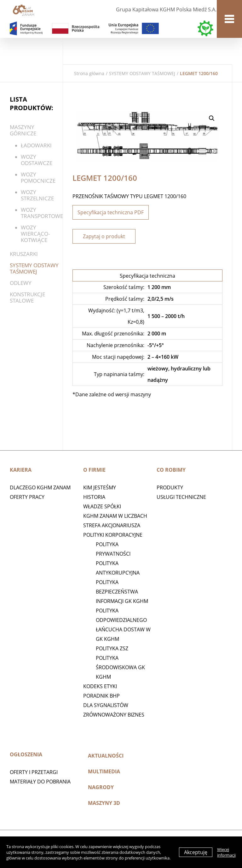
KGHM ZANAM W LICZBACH (115, 516)
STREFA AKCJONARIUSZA (112, 525)
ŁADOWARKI (36, 145)
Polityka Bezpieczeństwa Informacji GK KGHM (122, 592)
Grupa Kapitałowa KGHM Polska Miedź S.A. (166, 9)
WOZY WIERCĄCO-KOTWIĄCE (35, 234)
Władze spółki (102, 506)
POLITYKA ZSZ (112, 648)
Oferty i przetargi (34, 772)
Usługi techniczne (181, 497)
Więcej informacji (226, 852)
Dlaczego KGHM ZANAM (40, 487)
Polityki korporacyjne (113, 535)
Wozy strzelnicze (37, 195)
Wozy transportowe (42, 213)
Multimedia (104, 771)
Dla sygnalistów (106, 705)
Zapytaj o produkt (104, 236)
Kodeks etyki (100, 686)
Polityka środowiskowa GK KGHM (120, 667)
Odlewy (21, 283)
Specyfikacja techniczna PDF (111, 212)
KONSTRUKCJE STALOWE (27, 297)
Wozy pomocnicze (38, 177)
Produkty (170, 487)
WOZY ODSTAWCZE (37, 160)
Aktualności (106, 756)
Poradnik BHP (101, 696)
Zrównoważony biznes (114, 715)
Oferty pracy (27, 497)
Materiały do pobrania (40, 782)
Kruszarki (24, 254)
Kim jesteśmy (100, 487)
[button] (212, 118)
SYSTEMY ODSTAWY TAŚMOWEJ (142, 73)
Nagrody (101, 787)
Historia (94, 497)
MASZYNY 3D (104, 803)
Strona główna (89, 73)
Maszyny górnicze (23, 130)
